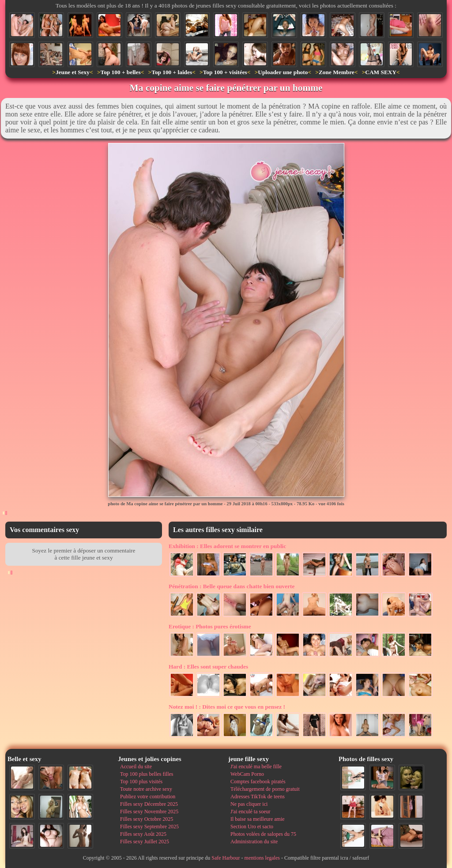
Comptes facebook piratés (258, 782)
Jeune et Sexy (73, 72)
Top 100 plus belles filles (147, 774)
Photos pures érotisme (210, 626)
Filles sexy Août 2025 (143, 834)
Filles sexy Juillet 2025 (145, 842)
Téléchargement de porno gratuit (265, 789)
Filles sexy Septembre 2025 (149, 827)
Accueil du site (136, 767)
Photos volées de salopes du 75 (263, 834)
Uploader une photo (283, 72)
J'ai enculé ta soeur (250, 812)
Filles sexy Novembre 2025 (149, 812)
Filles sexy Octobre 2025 (147, 819)
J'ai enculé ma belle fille (256, 767)
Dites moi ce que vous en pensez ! (227, 707)
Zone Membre (337, 72)
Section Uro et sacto (252, 827)
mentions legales (262, 858)
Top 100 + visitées (225, 72)
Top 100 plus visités (141, 782)
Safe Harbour (226, 858)
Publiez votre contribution (148, 797)
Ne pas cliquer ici (249, 804)
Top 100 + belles (120, 72)
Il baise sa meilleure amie (258, 819)
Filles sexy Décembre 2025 (149, 804)
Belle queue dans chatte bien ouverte (232, 586)
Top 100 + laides (172, 72)
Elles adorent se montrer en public (227, 546)
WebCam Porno (247, 774)
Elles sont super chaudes (208, 667)
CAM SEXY (381, 72)
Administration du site (254, 842)
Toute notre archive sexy (146, 789)
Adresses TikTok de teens (258, 797)
